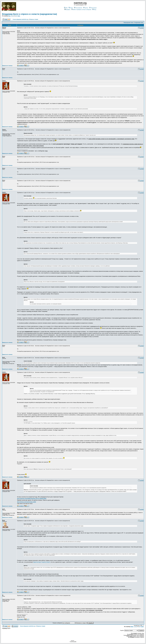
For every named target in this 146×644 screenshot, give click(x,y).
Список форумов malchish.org (20, 19)
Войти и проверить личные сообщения (81, 10)
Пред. (9, 16)
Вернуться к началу (7, 66)
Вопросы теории (34, 19)
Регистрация (93, 8)
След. (19, 16)
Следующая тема (139, 23)
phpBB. (75, 642)
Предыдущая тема (128, 23)
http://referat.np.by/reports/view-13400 (26, 502)
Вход (94, 10)
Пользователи (78, 8)
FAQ (66, 8)
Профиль (67, 10)
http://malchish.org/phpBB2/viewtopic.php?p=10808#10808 (32, 499)
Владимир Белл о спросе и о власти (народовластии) (30, 14)
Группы (86, 8)
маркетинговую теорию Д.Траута (42, 562)
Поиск (71, 8)
